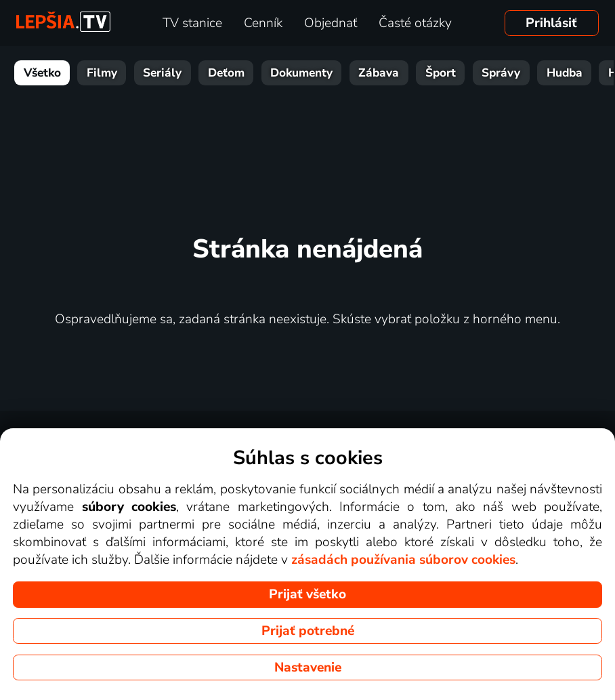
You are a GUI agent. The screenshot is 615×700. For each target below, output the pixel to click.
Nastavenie (308, 667)
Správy (501, 73)
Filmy (102, 73)
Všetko (42, 73)
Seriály (162, 73)
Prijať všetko (307, 594)
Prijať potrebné (308, 631)
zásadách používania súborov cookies (403, 560)
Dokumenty (301, 73)
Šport (441, 73)
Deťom (226, 73)
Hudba (565, 73)
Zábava (379, 73)
